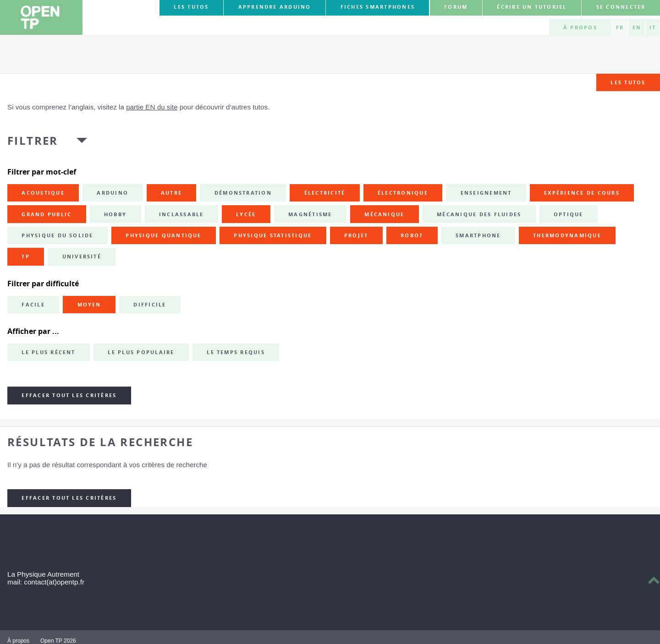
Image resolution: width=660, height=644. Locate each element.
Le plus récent (48, 352)
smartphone (478, 235)
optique (569, 214)
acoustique (43, 193)
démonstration (243, 193)
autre (171, 193)
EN (637, 27)
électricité (325, 193)
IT (653, 27)
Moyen (89, 305)
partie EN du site (152, 107)
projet (356, 235)
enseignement (486, 193)
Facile (33, 305)
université (82, 257)
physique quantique (163, 235)
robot (412, 235)
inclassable (181, 214)
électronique (403, 193)
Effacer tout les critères (69, 395)
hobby (115, 214)
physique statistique (273, 235)
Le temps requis (236, 352)
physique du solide (57, 235)
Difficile (150, 305)
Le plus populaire (141, 352)
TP (25, 257)
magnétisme (310, 214)
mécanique (384, 214)
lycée (246, 214)
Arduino (113, 193)
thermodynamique (567, 235)
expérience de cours (582, 193)
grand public (47, 214)
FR (620, 27)
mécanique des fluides (479, 214)
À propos (580, 27)
